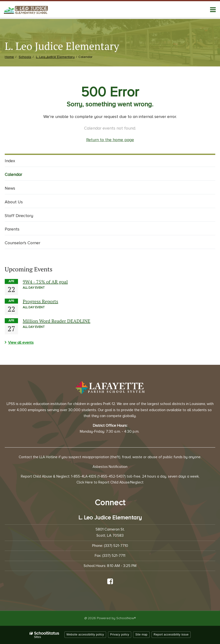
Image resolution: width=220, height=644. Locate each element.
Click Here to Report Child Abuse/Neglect (110, 482)
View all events (21, 343)
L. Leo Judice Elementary (55, 57)
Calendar (13, 174)
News (10, 188)
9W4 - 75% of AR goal (45, 282)
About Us (14, 202)
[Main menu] (213, 9)
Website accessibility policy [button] (85, 635)
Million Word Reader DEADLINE (56, 321)
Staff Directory (19, 216)
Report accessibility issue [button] (171, 635)
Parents (12, 229)
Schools (25, 57)
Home (9, 57)
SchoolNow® (126, 618)
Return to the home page (110, 140)
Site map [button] (141, 635)
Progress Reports (40, 301)
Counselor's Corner (22, 243)
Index (10, 161)
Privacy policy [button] (120, 635)
